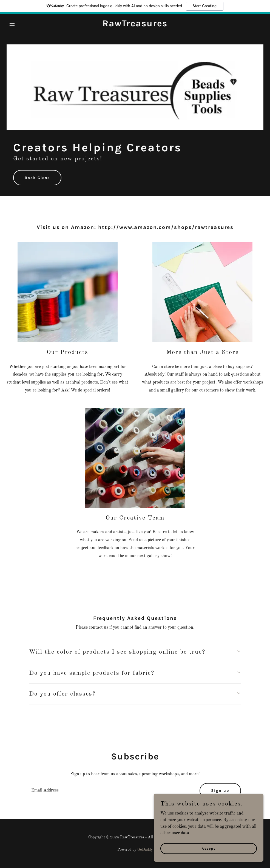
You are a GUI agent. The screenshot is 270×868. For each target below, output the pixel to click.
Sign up (220, 791)
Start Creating (205, 6)
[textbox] (111, 791)
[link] (135, 25)
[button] (26, 24)
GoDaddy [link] (145, 850)
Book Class (37, 178)
